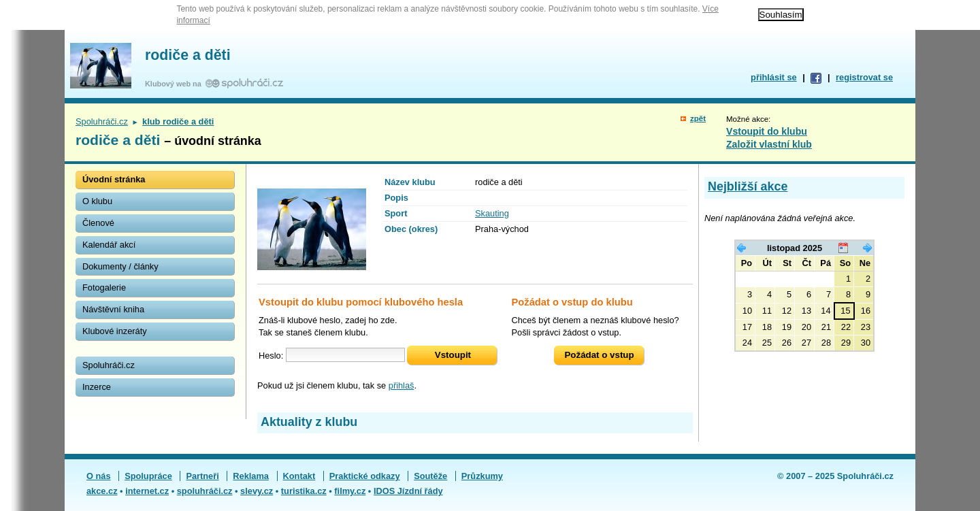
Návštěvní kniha (113, 309)
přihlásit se (774, 77)
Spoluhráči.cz (102, 121)
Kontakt (299, 476)
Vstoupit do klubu (767, 131)
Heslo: (271, 355)
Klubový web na (175, 84)
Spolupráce (148, 476)
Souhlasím (781, 15)
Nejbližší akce (748, 186)
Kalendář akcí (109, 245)
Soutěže (430, 476)
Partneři (202, 476)
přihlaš (402, 385)
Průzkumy (482, 476)
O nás (99, 476)
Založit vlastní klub (769, 144)
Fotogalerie (104, 287)
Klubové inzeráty (115, 331)
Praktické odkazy (365, 476)
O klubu (97, 201)
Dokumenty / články (120, 266)
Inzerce (97, 387)
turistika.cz (304, 491)
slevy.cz (257, 491)
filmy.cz (350, 491)
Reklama (251, 476)
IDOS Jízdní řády (408, 491)
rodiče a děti (188, 55)
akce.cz (102, 491)
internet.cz (147, 491)
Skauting (492, 213)
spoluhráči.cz (205, 491)
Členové (98, 223)
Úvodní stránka (114, 179)
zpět (698, 118)
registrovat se (864, 77)
